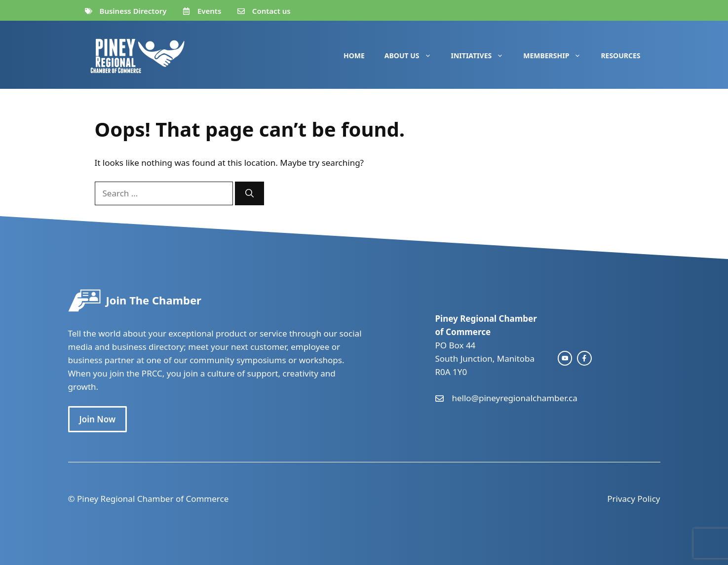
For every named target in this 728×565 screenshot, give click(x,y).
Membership (557, 56)
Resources (620, 56)
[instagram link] (565, 358)
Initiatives (482, 56)
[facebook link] (584, 358)
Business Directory (133, 11)
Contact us (271, 11)
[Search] (249, 193)
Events (209, 11)
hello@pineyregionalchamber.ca (515, 398)
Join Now (98, 419)
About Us (413, 56)
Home (354, 56)
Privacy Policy (633, 499)
